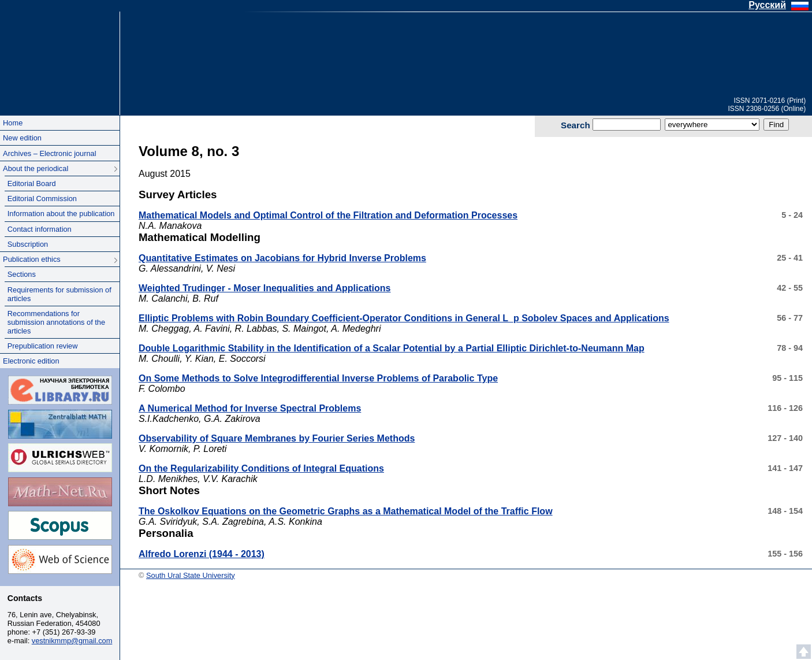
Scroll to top (804, 652)
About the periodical (36, 168)
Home (13, 123)
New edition (22, 138)
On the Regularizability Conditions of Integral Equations (261, 468)
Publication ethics (32, 259)
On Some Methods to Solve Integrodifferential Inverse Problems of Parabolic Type (318, 378)
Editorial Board (32, 183)
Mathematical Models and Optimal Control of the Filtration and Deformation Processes (328, 215)
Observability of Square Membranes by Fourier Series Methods (277, 438)
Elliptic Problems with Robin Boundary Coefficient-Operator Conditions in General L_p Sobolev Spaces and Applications (404, 318)
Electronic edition (31, 361)
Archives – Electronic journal (49, 153)
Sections (22, 274)
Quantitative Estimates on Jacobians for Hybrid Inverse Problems (282, 258)
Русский (767, 5)
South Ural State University (59, 51)
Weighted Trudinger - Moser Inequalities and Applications (265, 288)
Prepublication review (43, 346)
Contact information (40, 229)
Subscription (28, 244)
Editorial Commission (42, 199)
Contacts (25, 598)
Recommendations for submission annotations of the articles (56, 322)
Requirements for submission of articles (59, 294)
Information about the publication (61, 214)
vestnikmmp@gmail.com (72, 641)
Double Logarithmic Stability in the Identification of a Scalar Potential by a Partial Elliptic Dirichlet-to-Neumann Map (392, 348)
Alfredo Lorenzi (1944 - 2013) (202, 554)
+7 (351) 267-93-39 (64, 632)
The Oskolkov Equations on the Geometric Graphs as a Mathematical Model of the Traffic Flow (346, 511)
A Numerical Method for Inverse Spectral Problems (250, 408)
